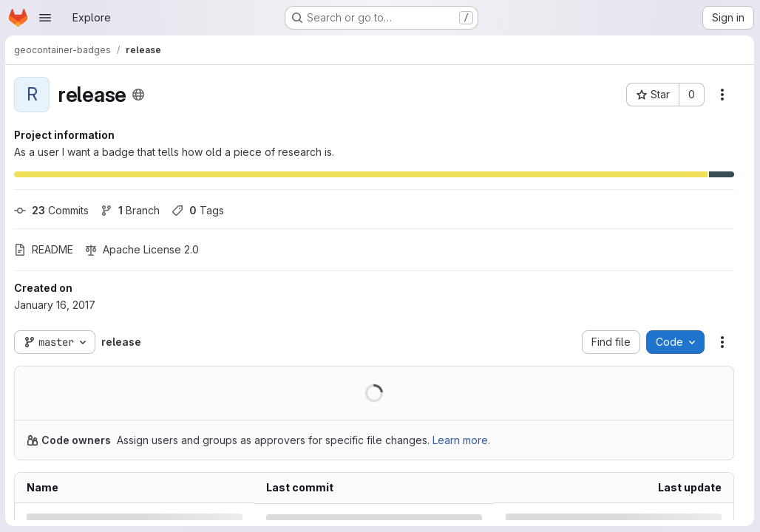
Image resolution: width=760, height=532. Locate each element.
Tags (199, 210)
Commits (52, 210)
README (44, 249)
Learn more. (462, 440)
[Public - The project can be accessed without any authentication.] (139, 95)
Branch (131, 210)
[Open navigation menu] (45, 18)
